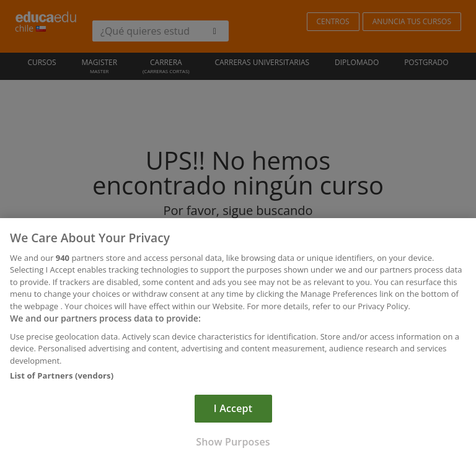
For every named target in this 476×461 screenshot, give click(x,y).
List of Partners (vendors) (62, 379)
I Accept (233, 411)
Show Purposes (233, 445)
